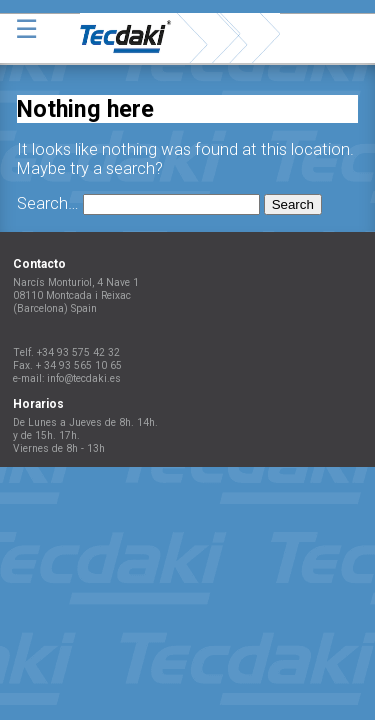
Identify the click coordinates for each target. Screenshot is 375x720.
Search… (48, 203)
